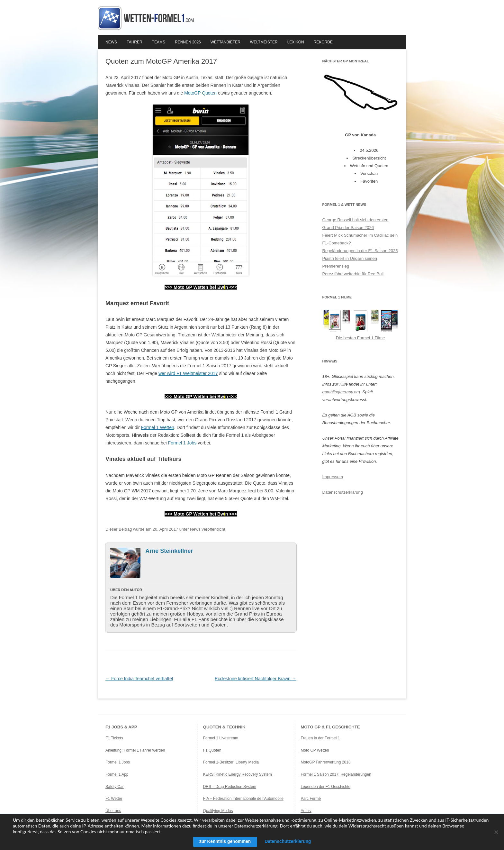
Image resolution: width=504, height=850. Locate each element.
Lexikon (296, 42)
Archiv (306, 811)
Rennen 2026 (188, 42)
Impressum (333, 477)
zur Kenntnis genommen (224, 842)
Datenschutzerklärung (343, 492)
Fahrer (135, 42)
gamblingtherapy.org (341, 392)
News (111, 42)
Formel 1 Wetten (158, 427)
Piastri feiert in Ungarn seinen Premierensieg (350, 262)
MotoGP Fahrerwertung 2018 (325, 762)
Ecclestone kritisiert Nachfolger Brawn (256, 679)
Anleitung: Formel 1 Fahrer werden (135, 750)
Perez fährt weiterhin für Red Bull (353, 274)
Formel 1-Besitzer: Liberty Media (231, 762)
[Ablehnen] (496, 832)
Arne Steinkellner (169, 551)
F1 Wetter (114, 799)
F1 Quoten (212, 750)
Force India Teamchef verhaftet (139, 679)
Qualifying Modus (218, 811)
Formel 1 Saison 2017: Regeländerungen (336, 774)
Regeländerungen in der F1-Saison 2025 (360, 251)
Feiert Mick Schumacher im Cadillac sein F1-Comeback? (360, 239)
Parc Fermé (311, 799)
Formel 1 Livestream (221, 738)
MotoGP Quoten (200, 93)
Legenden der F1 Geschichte (325, 787)
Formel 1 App (117, 774)
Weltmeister (264, 42)
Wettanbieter (225, 42)
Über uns (113, 811)
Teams (159, 42)
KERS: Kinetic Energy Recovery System (238, 774)
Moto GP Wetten (315, 750)
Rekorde (323, 42)
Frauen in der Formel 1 (320, 738)
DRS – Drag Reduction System (230, 787)
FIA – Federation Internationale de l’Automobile (243, 799)
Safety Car (115, 787)
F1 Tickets (114, 738)
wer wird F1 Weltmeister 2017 (188, 373)
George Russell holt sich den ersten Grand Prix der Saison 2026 (355, 224)
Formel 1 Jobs (182, 443)
